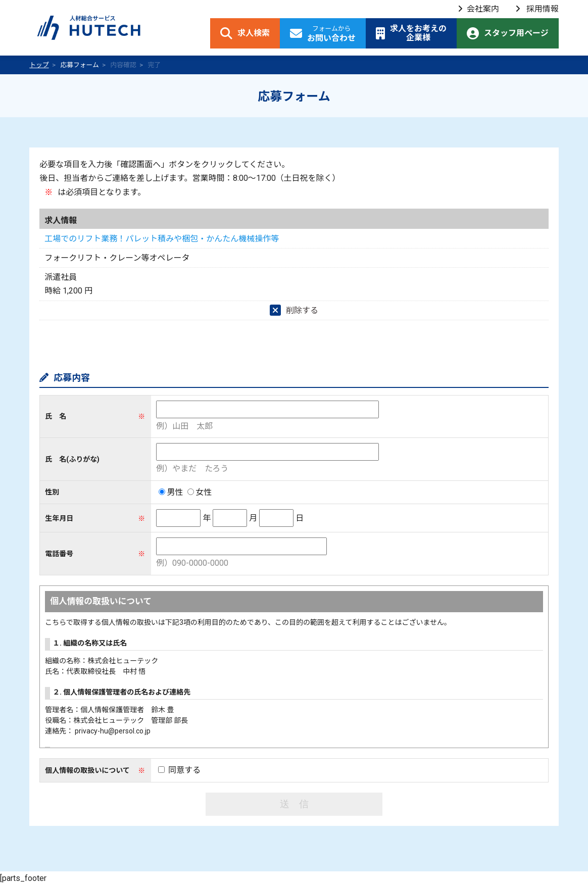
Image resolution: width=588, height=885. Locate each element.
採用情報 (537, 9)
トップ (39, 65)
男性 (171, 492)
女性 (200, 492)
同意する (179, 770)
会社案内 (478, 9)
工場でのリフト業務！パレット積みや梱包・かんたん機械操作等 (162, 239)
